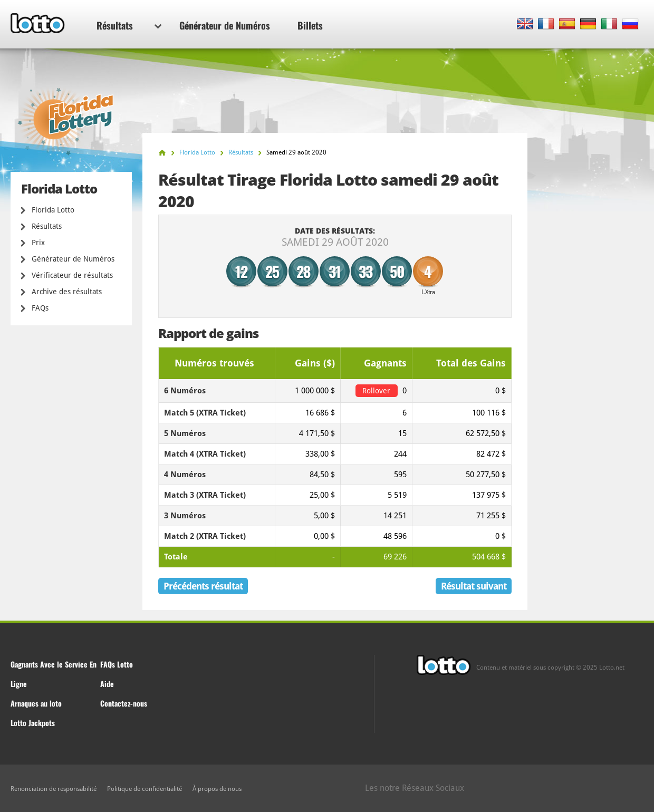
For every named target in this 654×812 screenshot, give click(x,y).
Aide (107, 684)
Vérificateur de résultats (72, 275)
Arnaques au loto (36, 703)
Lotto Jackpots (33, 723)
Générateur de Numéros (225, 25)
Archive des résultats (67, 292)
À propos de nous (217, 789)
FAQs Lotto (117, 664)
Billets (310, 25)
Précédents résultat (203, 586)
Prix (38, 243)
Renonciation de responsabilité (54, 789)
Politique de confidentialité (145, 789)
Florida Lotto (53, 210)
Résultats (129, 25)
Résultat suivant (474, 586)
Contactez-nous (124, 703)
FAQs (40, 308)
